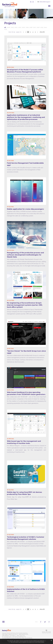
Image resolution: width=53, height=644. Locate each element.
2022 (16, 27)
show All (42, 32)
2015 (42, 27)
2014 (45, 27)
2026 (8, 27)
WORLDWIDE (44, 2)
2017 (34, 27)
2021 (20, 27)
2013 (6, 29)
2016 (38, 27)
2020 (23, 27)
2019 (27, 27)
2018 (31, 27)
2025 (12, 27)
